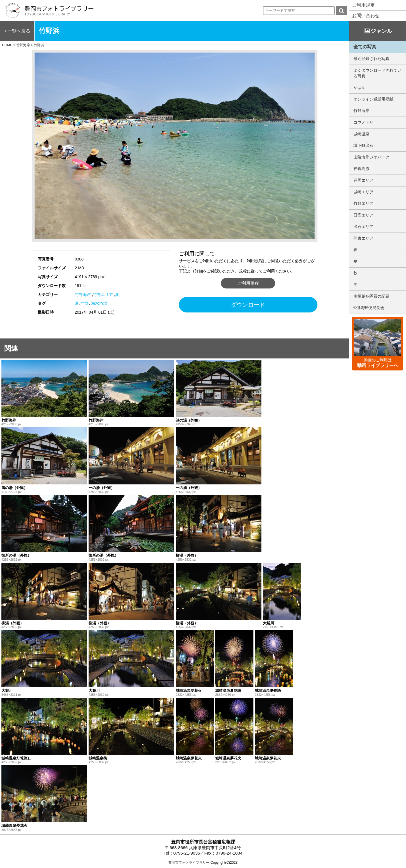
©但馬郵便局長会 (369, 308)
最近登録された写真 (371, 59)
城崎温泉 (361, 134)
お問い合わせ (366, 16)
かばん (359, 87)
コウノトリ (363, 122)
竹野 (85, 303)
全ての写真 (365, 47)
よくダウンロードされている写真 (377, 73)
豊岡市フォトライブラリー (189, 863)
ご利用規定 (363, 5)
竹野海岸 (83, 294)
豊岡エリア (363, 180)
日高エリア (363, 215)
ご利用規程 (248, 283)
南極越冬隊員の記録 (371, 296)
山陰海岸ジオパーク (371, 157)
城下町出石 (363, 145)
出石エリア (363, 226)
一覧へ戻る (19, 31)
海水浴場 (99, 303)
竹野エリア (103, 294)
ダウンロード (248, 305)
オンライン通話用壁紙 (373, 99)
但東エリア (363, 238)
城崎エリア (363, 192)
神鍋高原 (361, 169)
